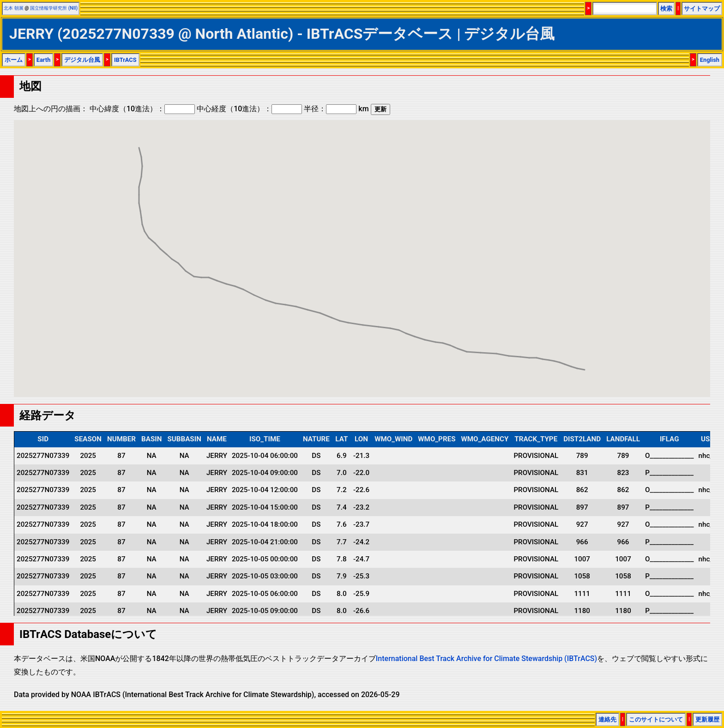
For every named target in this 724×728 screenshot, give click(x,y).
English (710, 60)
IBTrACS (125, 60)
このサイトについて (656, 719)
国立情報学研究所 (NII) (54, 8)
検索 (666, 9)
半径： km (336, 109)
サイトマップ (702, 9)
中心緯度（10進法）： (142, 109)
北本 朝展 (14, 8)
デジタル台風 (82, 60)
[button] (585, 361)
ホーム (14, 60)
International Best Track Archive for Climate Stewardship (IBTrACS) (486, 659)
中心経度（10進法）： (249, 109)
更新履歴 (707, 719)
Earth (44, 60)
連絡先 (607, 719)
